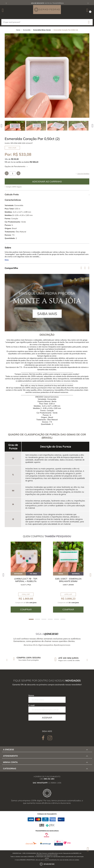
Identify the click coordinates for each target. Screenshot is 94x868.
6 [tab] (63, 619)
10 (6, 159)
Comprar (47, 181)
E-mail (31, 705)
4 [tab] (50, 619)
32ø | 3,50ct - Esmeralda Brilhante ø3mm (68, 580)
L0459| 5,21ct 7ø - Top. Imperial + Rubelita (26, 580)
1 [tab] (31, 619)
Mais (7, 260)
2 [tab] (38, 619)
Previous (6, 3)
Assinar (47, 718)
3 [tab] (44, 619)
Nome (31, 695)
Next (88, 3)
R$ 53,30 (15, 159)
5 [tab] (57, 619)
